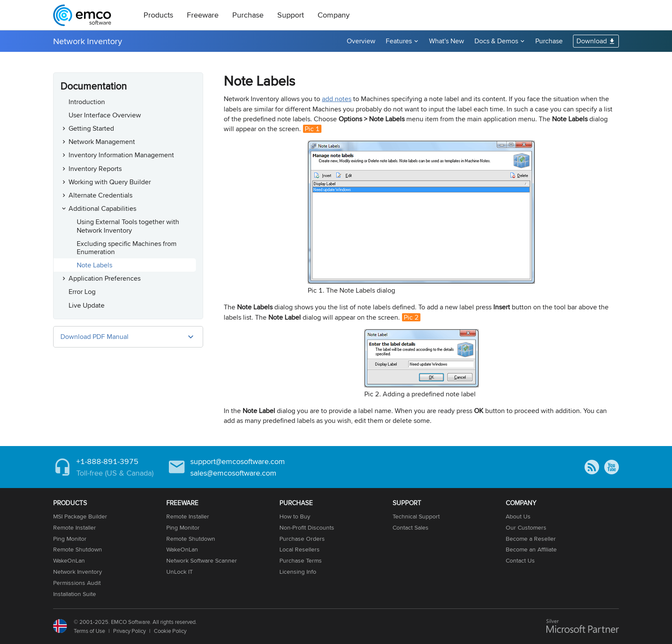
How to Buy (295, 516)
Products (158, 15)
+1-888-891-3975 (107, 461)
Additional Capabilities (102, 208)
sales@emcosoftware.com (233, 473)
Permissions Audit (77, 583)
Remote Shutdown (78, 549)
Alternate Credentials (100, 195)
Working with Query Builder (110, 182)
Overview (361, 41)
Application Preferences (105, 278)
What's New (447, 41)
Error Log (82, 292)
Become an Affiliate (531, 549)
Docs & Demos (496, 41)
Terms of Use (89, 631)
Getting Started (91, 128)
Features (399, 41)
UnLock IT (180, 572)
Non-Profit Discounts (307, 527)
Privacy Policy (129, 631)
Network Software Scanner (202, 560)
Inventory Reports (95, 169)
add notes (337, 99)
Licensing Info (298, 572)
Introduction (87, 102)
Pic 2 (411, 317)
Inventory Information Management (121, 155)
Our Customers (526, 527)
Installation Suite (75, 594)
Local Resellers (300, 549)
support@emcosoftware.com (238, 461)
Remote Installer (75, 527)
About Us (518, 516)
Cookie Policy (170, 631)
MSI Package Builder (80, 516)
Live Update (87, 305)
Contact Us (520, 560)
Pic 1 (312, 129)
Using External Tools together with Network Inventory (128, 226)
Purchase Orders (302, 539)
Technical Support (416, 516)
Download (592, 41)
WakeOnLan (69, 560)
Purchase (248, 15)
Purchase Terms (301, 560)
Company (334, 15)
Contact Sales (411, 527)
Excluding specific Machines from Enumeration (127, 248)
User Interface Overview (105, 115)
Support (291, 15)
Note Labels (94, 265)
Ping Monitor (70, 539)
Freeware (203, 15)
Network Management (102, 142)
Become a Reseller (531, 539)
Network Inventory (88, 41)
